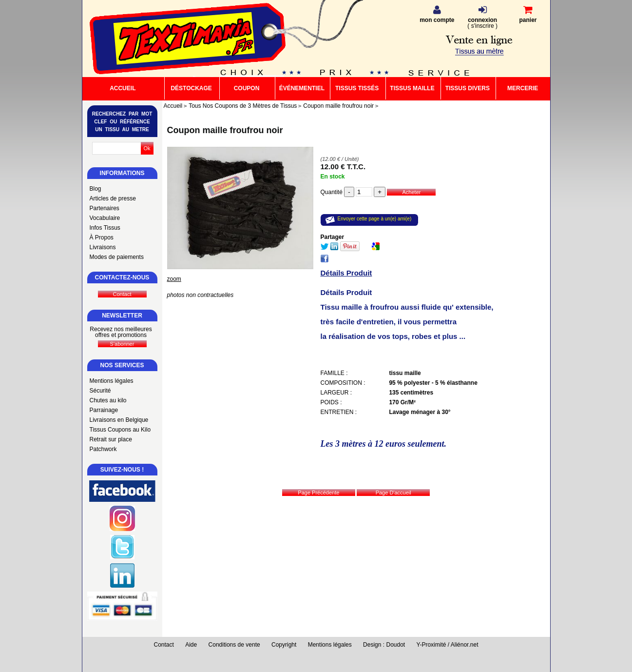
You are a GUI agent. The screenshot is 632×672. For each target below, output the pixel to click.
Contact (164, 645)
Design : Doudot (384, 645)
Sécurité (100, 391)
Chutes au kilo (108, 400)
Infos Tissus (105, 228)
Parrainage (104, 410)
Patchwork (103, 449)
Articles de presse (113, 198)
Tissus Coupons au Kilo (120, 430)
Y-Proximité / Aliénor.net (448, 645)
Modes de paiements (117, 257)
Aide (191, 645)
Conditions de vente (234, 645)
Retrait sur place (111, 439)
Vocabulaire (105, 218)
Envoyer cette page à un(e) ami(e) (375, 219)
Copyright (284, 645)
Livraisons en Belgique (119, 420)
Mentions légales (112, 381)
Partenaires (105, 208)
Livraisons (103, 247)
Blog (96, 189)
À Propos (102, 237)
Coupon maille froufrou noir (225, 130)
